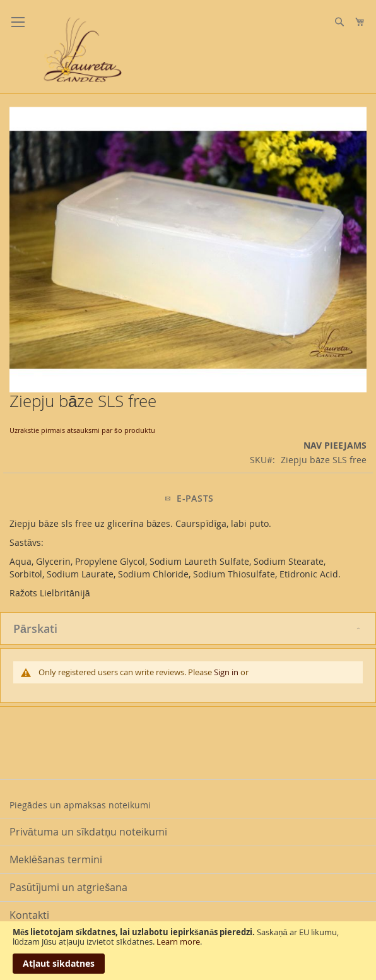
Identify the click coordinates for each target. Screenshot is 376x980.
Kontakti (29, 915)
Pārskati (35, 629)
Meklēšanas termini (56, 859)
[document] (188, 951)
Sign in (226, 672)
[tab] (188, 629)
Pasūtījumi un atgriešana (68, 887)
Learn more (178, 942)
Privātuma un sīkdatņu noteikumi (88, 832)
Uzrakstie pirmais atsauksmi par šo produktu (82, 430)
